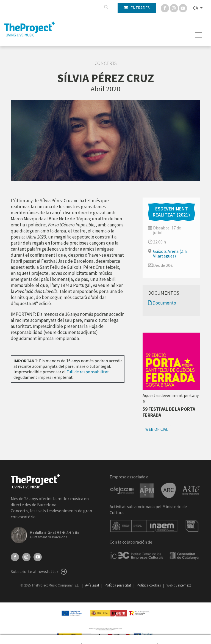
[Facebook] (165, 8)
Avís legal (92, 585)
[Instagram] (174, 8)
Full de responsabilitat (88, 372)
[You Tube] (183, 8)
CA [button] (196, 8)
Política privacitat (118, 585)
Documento (162, 303)
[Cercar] (106, 7)
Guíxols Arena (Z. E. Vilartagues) (171, 254)
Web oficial (157, 429)
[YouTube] (38, 557)
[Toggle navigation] (199, 35)
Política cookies (149, 585)
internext (184, 585)
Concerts (106, 63)
